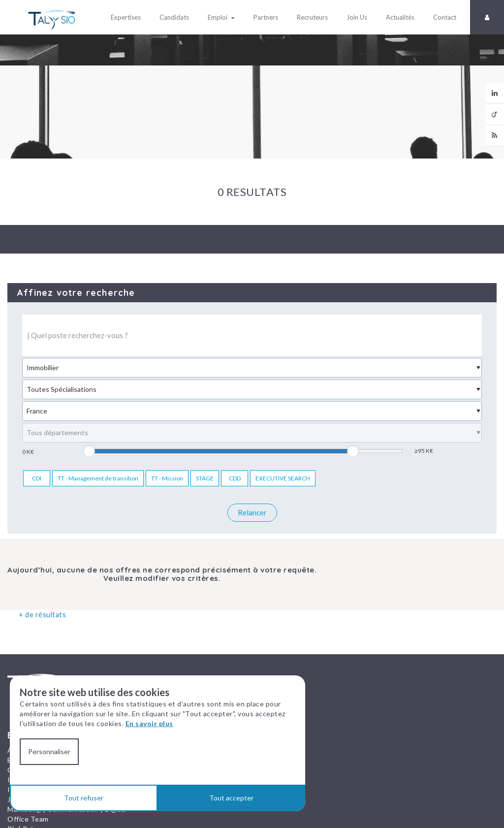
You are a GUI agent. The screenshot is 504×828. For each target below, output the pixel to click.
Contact (442, 17)
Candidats (171, 17)
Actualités (397, 17)
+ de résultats (38, 615)
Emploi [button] (218, 17)
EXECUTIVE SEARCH (283, 478)
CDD (235, 478)
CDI (37, 478)
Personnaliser (49, 751)
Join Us (354, 17)
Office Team (28, 816)
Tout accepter (231, 798)
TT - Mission (167, 478)
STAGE (205, 478)
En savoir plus (149, 723)
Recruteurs (309, 17)
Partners (263, 17)
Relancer (252, 512)
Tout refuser (84, 798)
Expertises (123, 17)
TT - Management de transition (98, 478)
